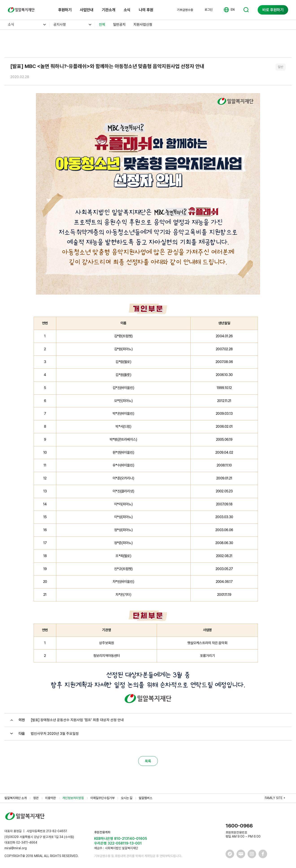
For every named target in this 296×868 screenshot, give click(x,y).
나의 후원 (146, 10)
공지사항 (60, 25)
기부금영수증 (185, 10)
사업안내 (87, 10)
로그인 (209, 10)
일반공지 (119, 25)
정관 (36, 798)
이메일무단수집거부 (102, 798)
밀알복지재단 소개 (16, 798)
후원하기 (65, 10)
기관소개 (109, 10)
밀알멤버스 (146, 798)
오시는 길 (127, 798)
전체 (102, 25)
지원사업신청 (143, 25)
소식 (127, 10)
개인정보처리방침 (73, 798)
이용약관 (50, 798)
